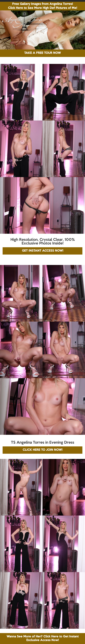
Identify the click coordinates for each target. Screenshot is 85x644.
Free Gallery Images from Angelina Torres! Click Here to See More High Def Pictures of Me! (42, 6)
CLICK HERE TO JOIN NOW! (42, 450)
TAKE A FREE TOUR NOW (42, 53)
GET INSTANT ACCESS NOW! (43, 251)
